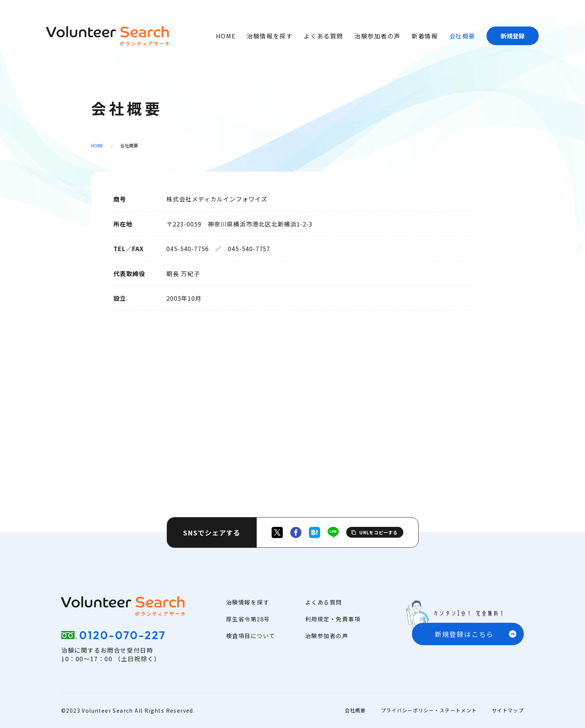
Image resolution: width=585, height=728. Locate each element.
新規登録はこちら (464, 634)
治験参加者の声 (377, 36)
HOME (226, 36)
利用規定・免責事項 (333, 619)
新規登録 (513, 36)
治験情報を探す (270, 36)
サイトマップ (508, 710)
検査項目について (251, 636)
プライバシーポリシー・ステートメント (429, 710)
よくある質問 (323, 36)
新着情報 (425, 36)
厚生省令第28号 (248, 619)
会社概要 (462, 36)
